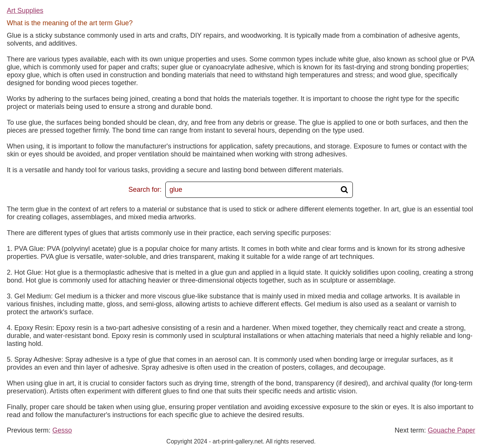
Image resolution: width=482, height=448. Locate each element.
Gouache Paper (451, 430)
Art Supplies (25, 11)
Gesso (62, 430)
